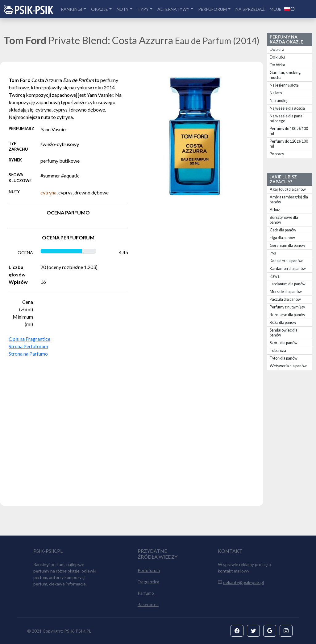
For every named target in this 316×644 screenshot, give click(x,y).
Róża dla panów (283, 322)
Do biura (277, 49)
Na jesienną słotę (284, 85)
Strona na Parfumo (28, 354)
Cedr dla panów (283, 230)
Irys (273, 253)
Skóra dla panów (284, 343)
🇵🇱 (289, 9)
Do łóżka (277, 65)
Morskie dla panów (286, 292)
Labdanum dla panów (288, 284)
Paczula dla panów (285, 299)
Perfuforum (149, 570)
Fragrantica (148, 582)
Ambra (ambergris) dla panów (289, 200)
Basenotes (148, 604)
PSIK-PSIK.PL (78, 631)
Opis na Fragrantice (29, 339)
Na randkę (279, 101)
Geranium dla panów (287, 245)
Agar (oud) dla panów (288, 189)
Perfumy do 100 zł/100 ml (289, 131)
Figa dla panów (282, 238)
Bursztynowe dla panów (284, 220)
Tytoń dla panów (284, 358)
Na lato (276, 93)
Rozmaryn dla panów (287, 315)
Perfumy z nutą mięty (287, 307)
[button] (237, 631)
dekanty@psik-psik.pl (243, 582)
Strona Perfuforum (28, 346)
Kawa (275, 276)
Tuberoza (278, 351)
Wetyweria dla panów (288, 366)
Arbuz (275, 210)
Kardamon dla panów (288, 269)
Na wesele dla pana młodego (286, 118)
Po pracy (277, 154)
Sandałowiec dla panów (284, 333)
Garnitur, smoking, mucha (286, 75)
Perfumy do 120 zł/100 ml (289, 144)
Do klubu (277, 57)
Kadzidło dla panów (286, 261)
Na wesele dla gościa (287, 108)
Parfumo (146, 593)
